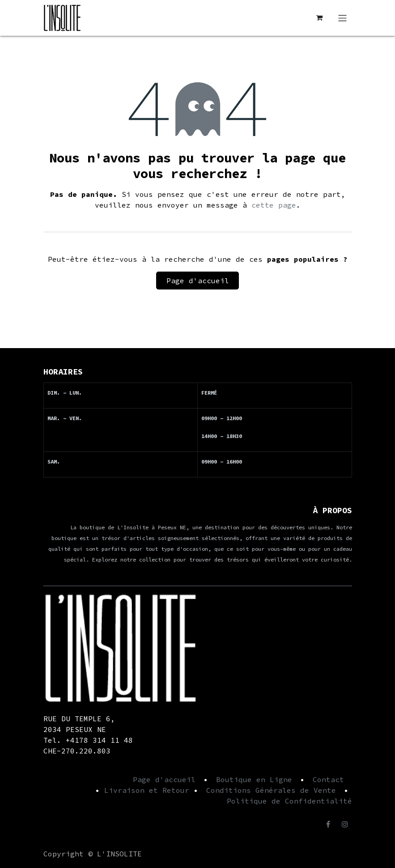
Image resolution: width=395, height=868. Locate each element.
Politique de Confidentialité (289, 801)
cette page (274, 205)
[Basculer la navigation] (342, 18)
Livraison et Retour (147, 790)
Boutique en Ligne (254, 779)
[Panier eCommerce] (319, 18)
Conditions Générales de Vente (271, 790)
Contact (328, 779)
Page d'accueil (198, 281)
